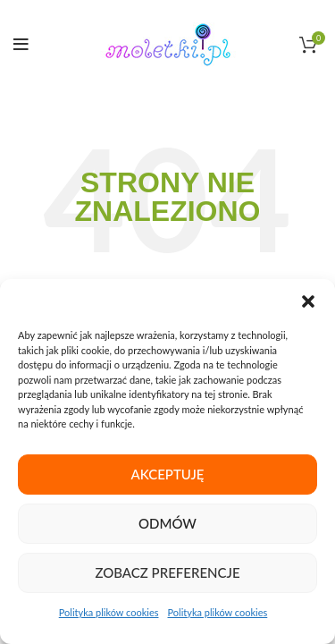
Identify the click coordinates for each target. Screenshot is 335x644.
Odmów (167, 523)
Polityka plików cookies (109, 612)
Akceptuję (168, 474)
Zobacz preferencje (167, 572)
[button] (308, 301)
